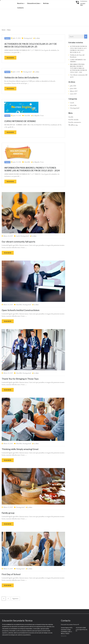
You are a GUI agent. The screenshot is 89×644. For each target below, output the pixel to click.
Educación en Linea (33, 3)
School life (27, 116)
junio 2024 (73, 88)
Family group (8, 513)
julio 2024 (73, 86)
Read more (10, 58)
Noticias (46, 3)
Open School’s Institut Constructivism (21, 310)
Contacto (20, 8)
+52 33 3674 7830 (81, 628)
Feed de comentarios (75, 122)
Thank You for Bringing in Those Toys (20, 379)
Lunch (18, 236)
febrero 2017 (74, 91)
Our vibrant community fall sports (18, 242)
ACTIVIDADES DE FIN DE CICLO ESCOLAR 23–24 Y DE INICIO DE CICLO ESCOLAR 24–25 (78, 49)
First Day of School (11, 574)
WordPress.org (73, 125)
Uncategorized (28, 38)
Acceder (71, 117)
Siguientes (15, 599)
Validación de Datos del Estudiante (21, 78)
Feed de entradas (73, 120)
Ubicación (64, 636)
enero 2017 (73, 94)
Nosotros (20, 3)
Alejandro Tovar (39, 116)
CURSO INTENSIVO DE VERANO (20, 121)
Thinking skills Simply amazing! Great (20, 449)
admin (38, 38)
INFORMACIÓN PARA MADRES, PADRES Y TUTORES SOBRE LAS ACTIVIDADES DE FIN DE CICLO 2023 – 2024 (78, 68)
